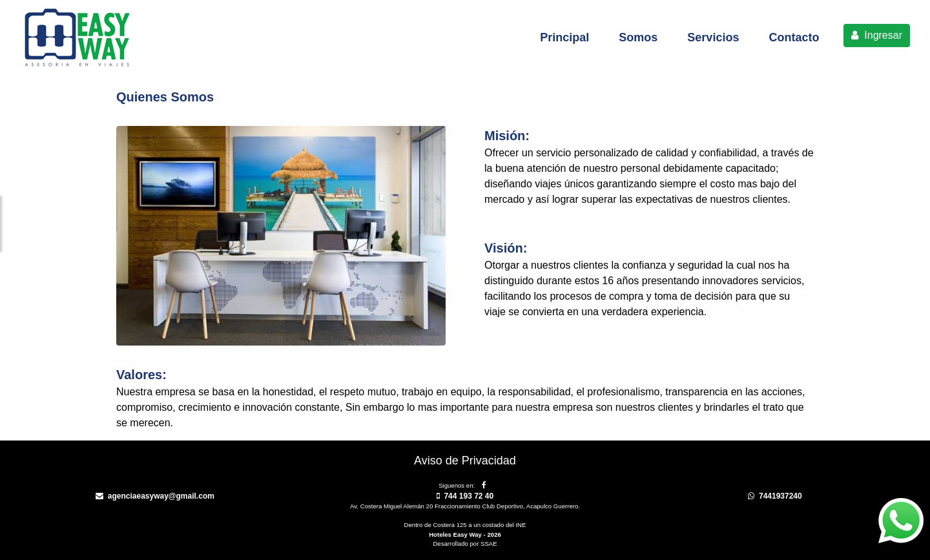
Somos (638, 37)
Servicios (713, 37)
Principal (564, 37)
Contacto (794, 37)
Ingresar (877, 35)
